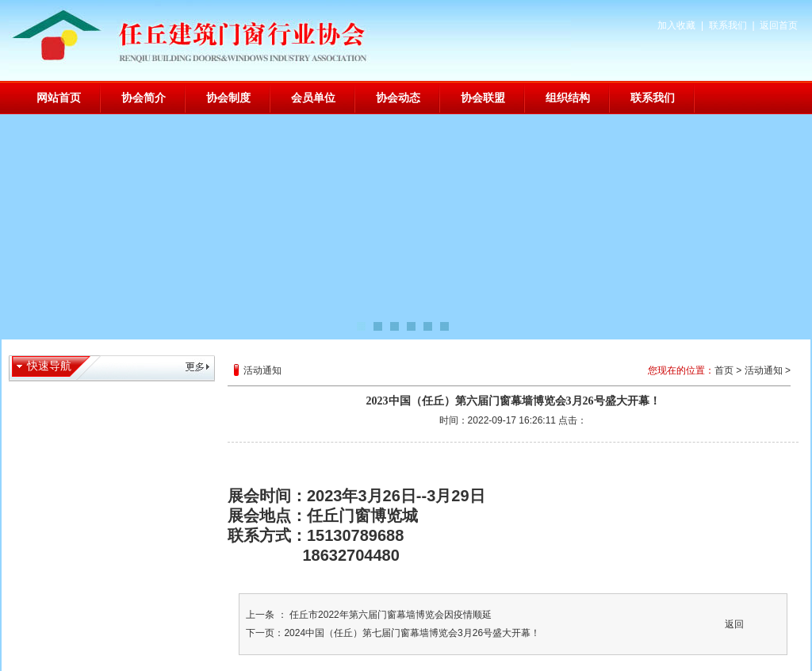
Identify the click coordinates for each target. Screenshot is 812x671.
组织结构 (568, 98)
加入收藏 (676, 25)
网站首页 (59, 98)
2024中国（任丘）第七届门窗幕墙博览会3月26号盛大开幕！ (412, 633)
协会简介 (144, 98)
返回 (734, 624)
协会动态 (398, 98)
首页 (724, 370)
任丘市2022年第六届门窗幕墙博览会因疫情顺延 (389, 615)
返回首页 (779, 25)
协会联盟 (483, 98)
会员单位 (313, 98)
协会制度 (228, 98)
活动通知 (764, 370)
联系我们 (728, 25)
